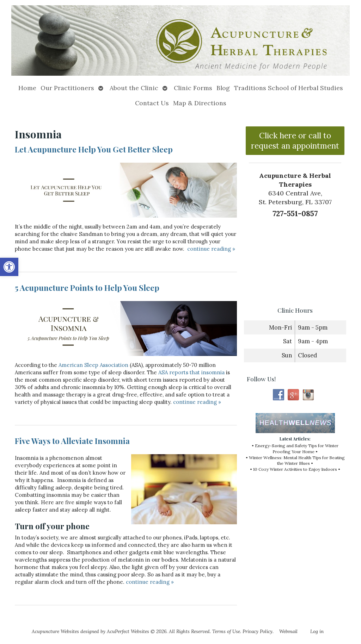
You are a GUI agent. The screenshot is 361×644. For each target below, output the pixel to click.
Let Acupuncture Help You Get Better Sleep (94, 149)
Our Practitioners (67, 88)
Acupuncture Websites (55, 631)
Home (27, 88)
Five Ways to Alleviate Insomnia (72, 441)
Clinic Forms (193, 88)
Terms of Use (226, 631)
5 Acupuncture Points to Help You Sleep (87, 288)
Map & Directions (200, 103)
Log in (317, 631)
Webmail (288, 631)
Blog (223, 88)
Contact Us (152, 103)
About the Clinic (134, 88)
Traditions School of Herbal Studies (289, 88)
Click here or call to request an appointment (295, 140)
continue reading (211, 249)
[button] (9, 267)
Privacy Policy (258, 631)
